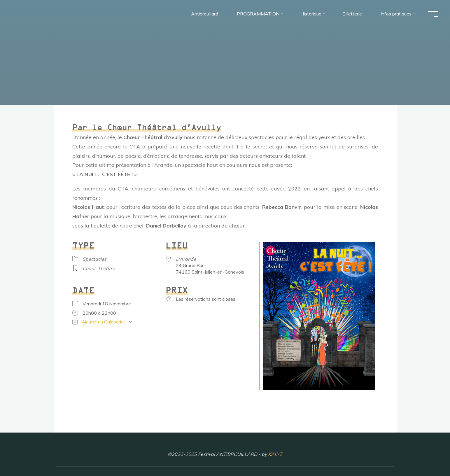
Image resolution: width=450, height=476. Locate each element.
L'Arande (186, 259)
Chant (89, 268)
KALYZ (275, 454)
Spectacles (94, 259)
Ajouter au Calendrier (99, 322)
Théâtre (106, 268)
